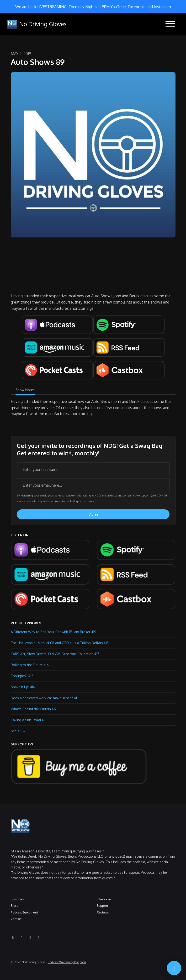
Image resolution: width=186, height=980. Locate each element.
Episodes (17, 899)
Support (102, 906)
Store (15, 906)
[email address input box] (93, 485)
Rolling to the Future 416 (30, 665)
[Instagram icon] (22, 938)
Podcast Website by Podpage (67, 962)
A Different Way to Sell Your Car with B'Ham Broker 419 (53, 632)
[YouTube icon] (13, 938)
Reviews (103, 912)
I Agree (93, 514)
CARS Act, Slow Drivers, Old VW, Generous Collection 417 (55, 654)
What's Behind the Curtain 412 (34, 709)
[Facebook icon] (30, 938)
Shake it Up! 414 (23, 687)
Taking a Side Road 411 (28, 720)
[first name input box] (93, 469)
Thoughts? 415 (22, 676)
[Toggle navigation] (170, 24)
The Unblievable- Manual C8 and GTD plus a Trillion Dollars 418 (60, 643)
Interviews (104, 899)
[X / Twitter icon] (39, 938)
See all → (18, 731)
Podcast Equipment (24, 912)
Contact (16, 919)
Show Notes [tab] (25, 390)
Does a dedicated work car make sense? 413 (45, 698)
